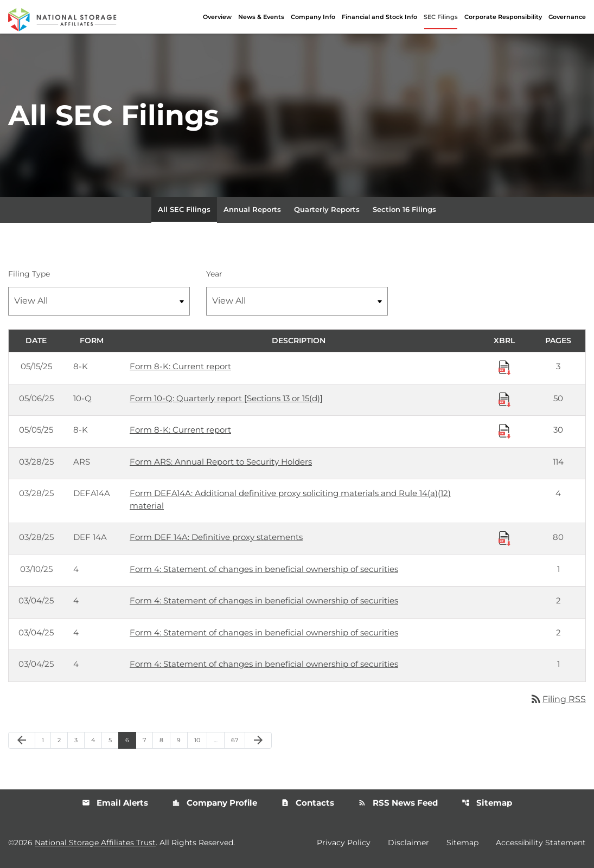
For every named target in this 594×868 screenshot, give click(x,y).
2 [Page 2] (62, 740)
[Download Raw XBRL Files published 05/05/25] (504, 430)
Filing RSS (558, 699)
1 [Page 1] (46, 740)
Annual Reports (252, 209)
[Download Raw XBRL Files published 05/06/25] (504, 399)
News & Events (261, 17)
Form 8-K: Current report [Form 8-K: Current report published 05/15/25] (180, 366)
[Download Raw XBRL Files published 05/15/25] (504, 367)
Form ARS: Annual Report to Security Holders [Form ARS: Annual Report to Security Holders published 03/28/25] (221, 462)
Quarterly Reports (327, 209)
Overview (217, 17)
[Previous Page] (22, 741)
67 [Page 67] (238, 740)
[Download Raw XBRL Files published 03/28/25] (504, 538)
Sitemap (487, 803)
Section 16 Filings (404, 209)
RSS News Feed (398, 803)
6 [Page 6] (130, 740)
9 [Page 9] (182, 740)
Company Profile (215, 803)
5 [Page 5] (113, 740)
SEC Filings (441, 17)
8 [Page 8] (165, 740)
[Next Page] (258, 741)
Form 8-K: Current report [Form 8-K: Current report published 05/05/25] (180, 430)
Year (214, 274)
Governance (567, 17)
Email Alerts (115, 803)
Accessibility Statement (541, 843)
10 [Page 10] (200, 740)
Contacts (308, 803)
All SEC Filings (184, 209)
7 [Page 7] (148, 740)
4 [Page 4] (96, 740)
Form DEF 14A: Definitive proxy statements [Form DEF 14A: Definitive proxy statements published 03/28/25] (216, 537)
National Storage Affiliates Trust (95, 843)
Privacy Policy (344, 843)
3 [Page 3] (79, 740)
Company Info (313, 17)
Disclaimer (408, 843)
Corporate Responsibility (503, 17)
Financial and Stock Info (379, 17)
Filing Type (29, 274)
